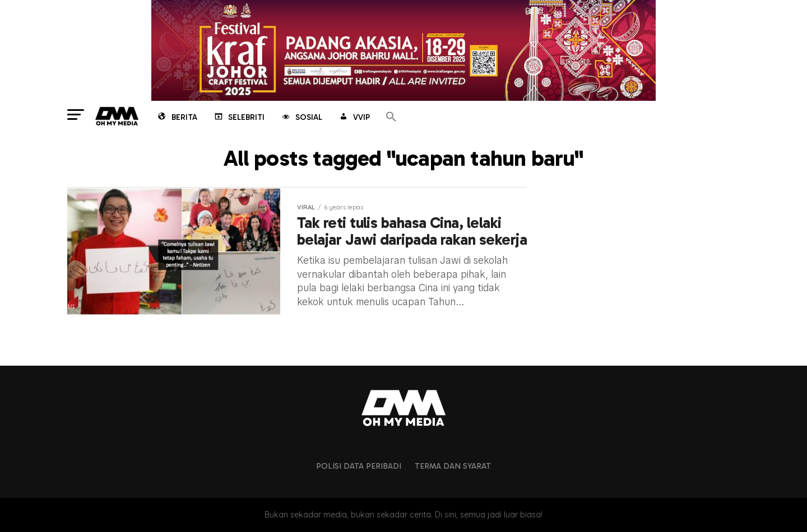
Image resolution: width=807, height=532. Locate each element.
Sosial (301, 118)
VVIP (354, 118)
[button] (391, 117)
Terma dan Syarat (453, 466)
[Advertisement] (650, 257)
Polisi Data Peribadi (359, 466)
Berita (177, 118)
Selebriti (239, 118)
